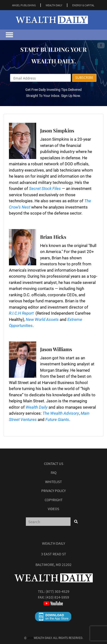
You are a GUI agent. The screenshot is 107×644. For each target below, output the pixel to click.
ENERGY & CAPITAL (83, 5)
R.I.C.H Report (21, 313)
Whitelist (53, 482)
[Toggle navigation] (9, 35)
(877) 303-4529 (57, 591)
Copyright (54, 500)
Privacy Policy (53, 491)
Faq (54, 473)
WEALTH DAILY (54, 5)
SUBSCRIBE (84, 77)
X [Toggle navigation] (101, 45)
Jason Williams (56, 349)
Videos (53, 509)
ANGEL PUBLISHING (24, 5)
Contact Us (54, 464)
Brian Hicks (53, 237)
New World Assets (42, 319)
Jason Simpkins (57, 130)
